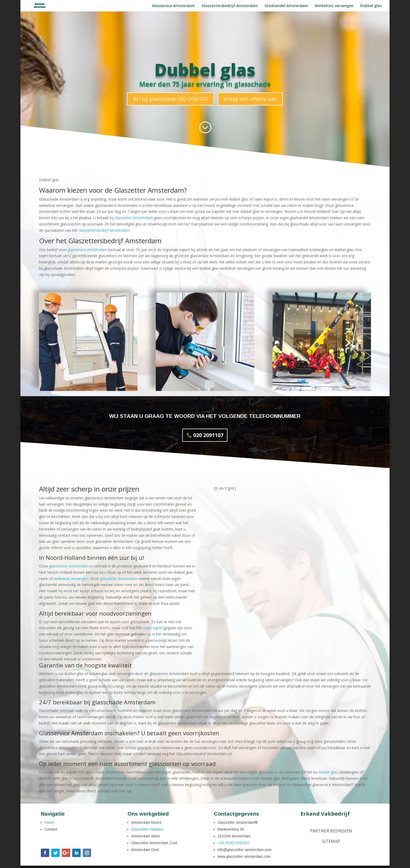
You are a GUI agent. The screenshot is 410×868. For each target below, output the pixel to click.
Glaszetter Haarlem (147, 829)
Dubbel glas (371, 6)
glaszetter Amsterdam (119, 579)
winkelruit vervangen (71, 579)
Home (49, 822)
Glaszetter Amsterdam (134, 218)
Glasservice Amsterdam (173, 6)
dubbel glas (328, 772)
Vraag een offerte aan (250, 99)
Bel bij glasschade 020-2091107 (170, 99)
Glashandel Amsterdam (286, 6)
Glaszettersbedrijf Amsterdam (230, 6)
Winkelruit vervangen (334, 6)
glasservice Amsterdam (87, 250)
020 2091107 (208, 435)
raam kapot (153, 628)
